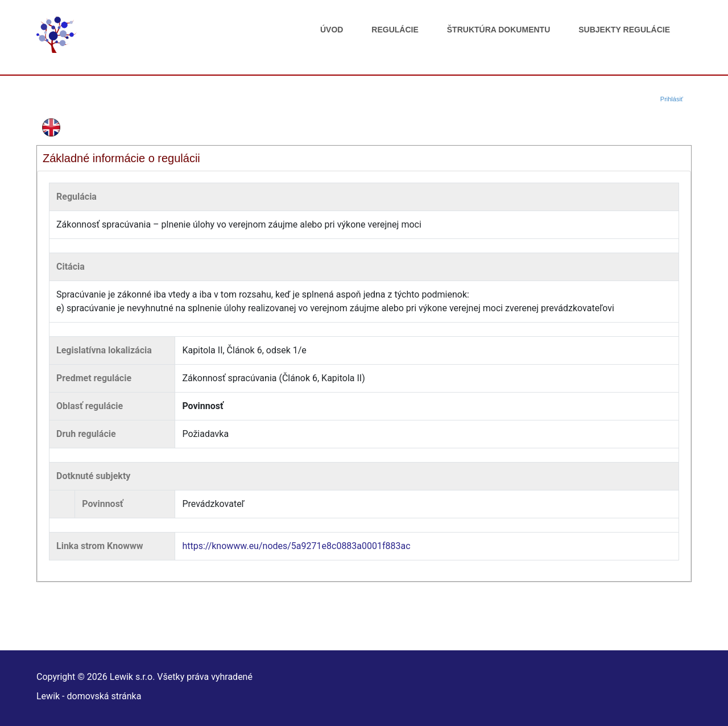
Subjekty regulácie (624, 30)
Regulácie (395, 30)
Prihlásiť (672, 99)
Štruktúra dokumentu (499, 30)
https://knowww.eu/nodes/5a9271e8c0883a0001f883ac (296, 546)
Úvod (332, 30)
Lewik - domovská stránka (89, 696)
